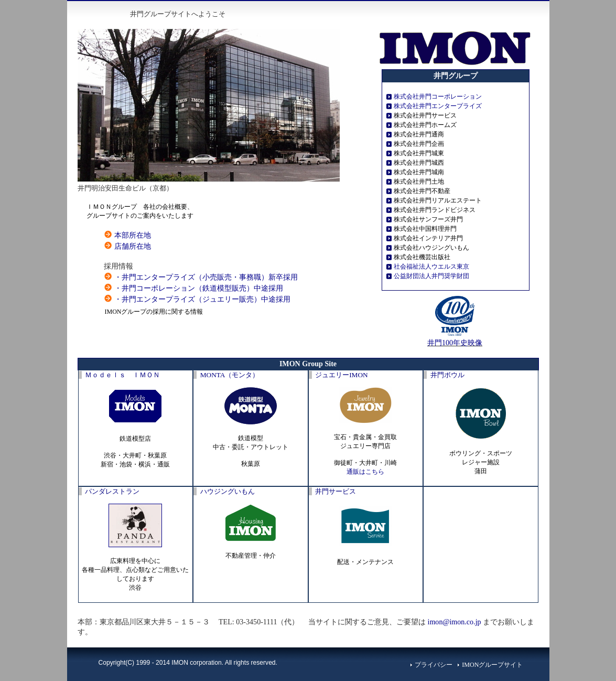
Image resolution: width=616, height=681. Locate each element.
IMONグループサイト (492, 665)
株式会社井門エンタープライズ (438, 106)
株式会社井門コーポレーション (438, 97)
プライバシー (434, 665)
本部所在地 (133, 235)
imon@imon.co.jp (455, 622)
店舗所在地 (133, 246)
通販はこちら (365, 472)
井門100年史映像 (455, 343)
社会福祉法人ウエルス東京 (431, 267)
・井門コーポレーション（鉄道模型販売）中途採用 (199, 288)
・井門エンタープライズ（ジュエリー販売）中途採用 (202, 299)
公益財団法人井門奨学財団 (431, 276)
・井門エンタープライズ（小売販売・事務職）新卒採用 (206, 277)
